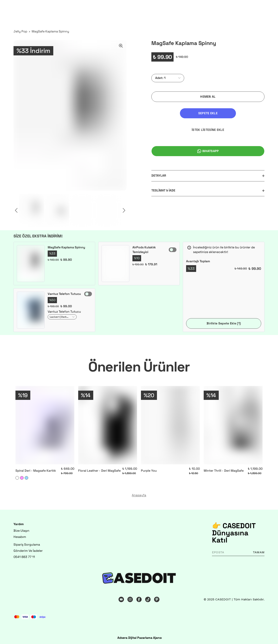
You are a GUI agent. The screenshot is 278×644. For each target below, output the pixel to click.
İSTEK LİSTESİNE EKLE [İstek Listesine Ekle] (238, 113)
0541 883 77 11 (24, 557)
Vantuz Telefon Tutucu (64, 294)
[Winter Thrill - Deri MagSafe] (233, 425)
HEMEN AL (208, 97)
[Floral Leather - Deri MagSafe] (108, 425)
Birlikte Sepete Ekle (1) (224, 323)
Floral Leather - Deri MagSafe (99, 471)
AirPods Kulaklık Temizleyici (144, 250)
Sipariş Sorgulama (27, 545)
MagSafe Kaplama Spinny (50, 31)
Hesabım (20, 537)
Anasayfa (139, 495)
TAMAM (259, 552)
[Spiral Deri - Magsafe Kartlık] (45, 425)
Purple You (149, 471)
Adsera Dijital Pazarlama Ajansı (140, 638)
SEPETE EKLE (178, 113)
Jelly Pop (20, 31)
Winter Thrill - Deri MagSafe (224, 471)
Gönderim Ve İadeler (28, 551)
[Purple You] (170, 425)
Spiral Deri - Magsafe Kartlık (36, 471)
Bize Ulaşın (21, 531)
